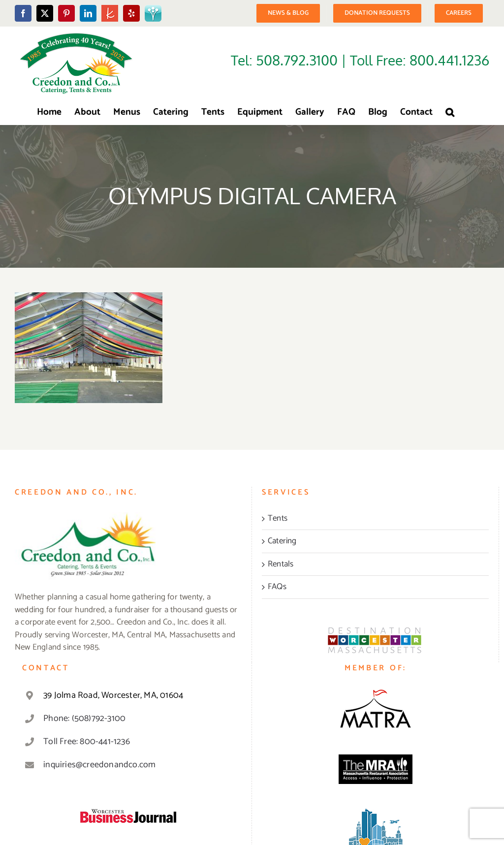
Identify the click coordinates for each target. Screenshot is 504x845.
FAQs (277, 587)
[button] (450, 112)
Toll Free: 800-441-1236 (87, 742)
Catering (282, 541)
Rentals (281, 564)
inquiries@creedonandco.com (99, 765)
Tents (278, 519)
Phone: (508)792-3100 (84, 719)
